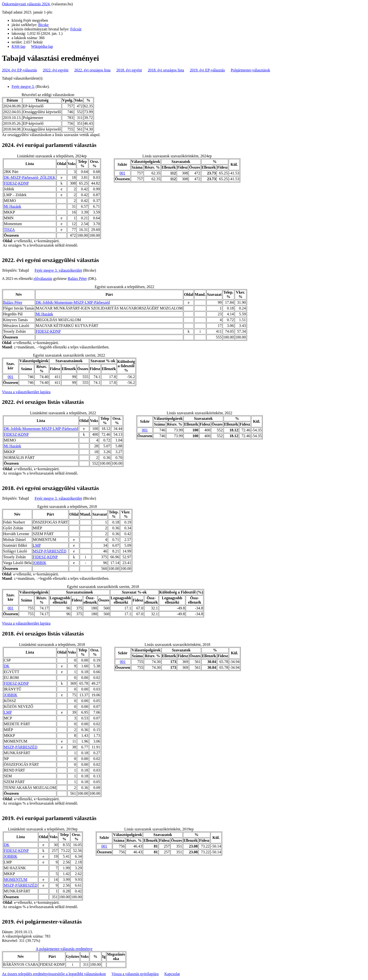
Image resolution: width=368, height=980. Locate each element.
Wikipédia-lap (42, 46)
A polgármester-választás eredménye (64, 949)
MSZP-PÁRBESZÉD (50, 551)
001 (122, 173)
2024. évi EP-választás (19, 70)
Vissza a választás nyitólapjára (135, 974)
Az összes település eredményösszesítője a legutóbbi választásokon (54, 974)
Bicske (43, 25)
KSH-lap (18, 46)
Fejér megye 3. (23, 86)
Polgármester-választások (250, 70)
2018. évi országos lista (166, 70)
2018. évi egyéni (129, 70)
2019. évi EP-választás (207, 70)
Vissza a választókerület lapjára (26, 392)
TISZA (9, 230)
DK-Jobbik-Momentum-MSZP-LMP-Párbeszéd (73, 302)
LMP (37, 545)
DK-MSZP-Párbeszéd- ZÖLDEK (30, 177)
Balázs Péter (77, 279)
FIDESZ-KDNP (16, 183)
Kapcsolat (172, 974)
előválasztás (43, 279)
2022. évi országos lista (92, 70)
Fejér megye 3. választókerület (58, 270)
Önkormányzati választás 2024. (26, 4)
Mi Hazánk (13, 206)
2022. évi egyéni (56, 70)
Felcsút (76, 29)
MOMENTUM (16, 880)
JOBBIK (40, 563)
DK (7, 666)
